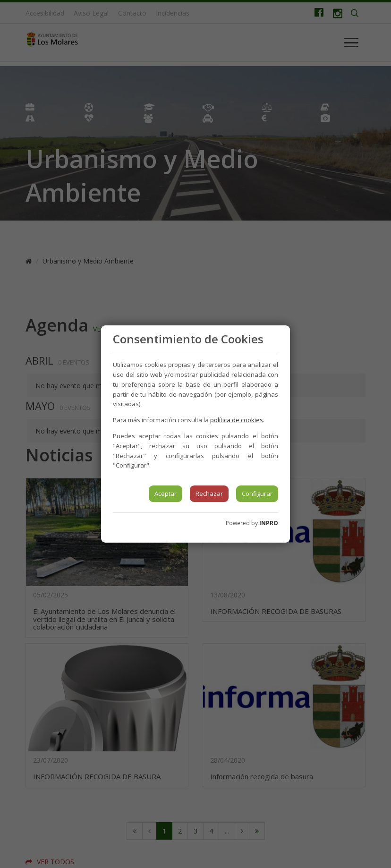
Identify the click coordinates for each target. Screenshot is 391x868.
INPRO (269, 523)
